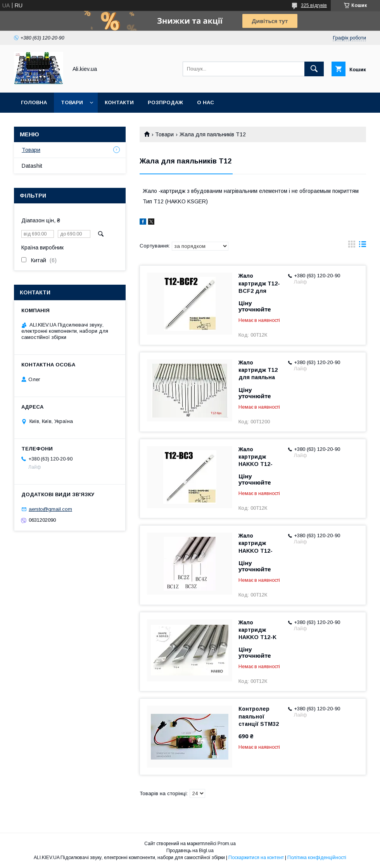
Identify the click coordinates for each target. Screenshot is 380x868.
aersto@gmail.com (50, 509)
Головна (34, 102)
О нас (206, 102)
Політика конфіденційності (317, 858)
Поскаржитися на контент (256, 858)
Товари (72, 102)
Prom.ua (227, 844)
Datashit (32, 166)
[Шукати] (314, 69)
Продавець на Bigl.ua (190, 851)
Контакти (119, 102)
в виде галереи (352, 246)
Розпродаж (165, 102)
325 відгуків (314, 5)
